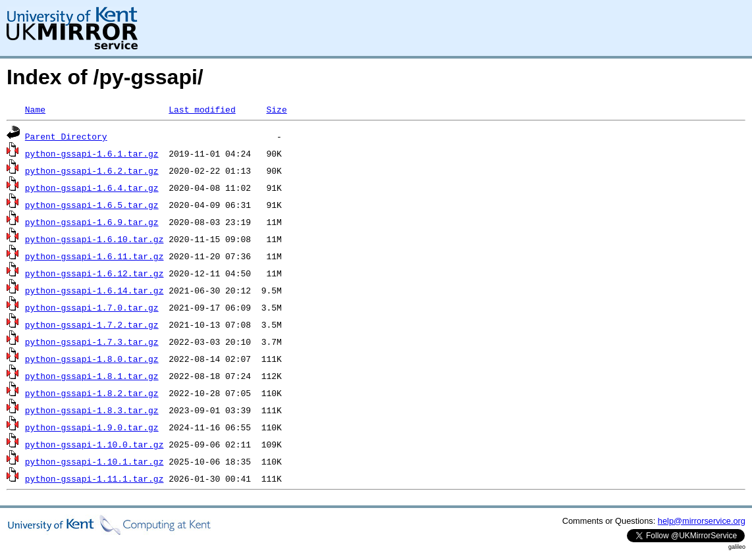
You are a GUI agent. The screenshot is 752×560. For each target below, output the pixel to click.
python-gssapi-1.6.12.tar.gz (94, 273)
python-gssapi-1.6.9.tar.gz (92, 222)
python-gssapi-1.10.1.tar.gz (94, 461)
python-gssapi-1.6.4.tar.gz (92, 188)
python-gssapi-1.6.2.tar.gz (92, 170)
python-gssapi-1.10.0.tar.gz (94, 444)
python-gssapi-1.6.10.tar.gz (94, 239)
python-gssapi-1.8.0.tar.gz (92, 359)
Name (35, 109)
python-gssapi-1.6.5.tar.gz (92, 205)
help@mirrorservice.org (702, 521)
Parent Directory (66, 136)
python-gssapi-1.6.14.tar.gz (94, 290)
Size (276, 109)
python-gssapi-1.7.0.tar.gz (92, 307)
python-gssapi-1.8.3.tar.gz (92, 410)
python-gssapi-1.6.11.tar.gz (94, 256)
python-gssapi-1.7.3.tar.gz (92, 342)
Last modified (202, 109)
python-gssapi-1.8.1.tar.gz (92, 376)
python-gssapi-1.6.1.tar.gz (92, 153)
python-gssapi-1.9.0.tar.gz (92, 427)
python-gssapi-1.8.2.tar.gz (92, 393)
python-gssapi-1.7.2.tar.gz (92, 324)
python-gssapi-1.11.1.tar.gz (94, 478)
